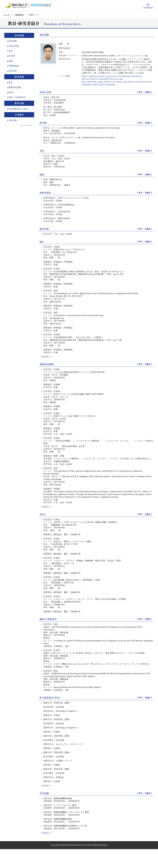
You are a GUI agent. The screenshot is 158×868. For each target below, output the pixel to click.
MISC (11, 92)
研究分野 (13, 71)
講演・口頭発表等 (17, 97)
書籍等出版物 (15, 87)
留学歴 (12, 56)
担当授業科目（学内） (19, 109)
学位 (11, 51)
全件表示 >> (47, 356)
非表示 (148, 92)
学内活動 (13, 120)
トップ (7, 15)
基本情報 (13, 41)
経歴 (11, 61)
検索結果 (19, 15)
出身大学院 (14, 46)
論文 (11, 82)
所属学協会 (14, 66)
